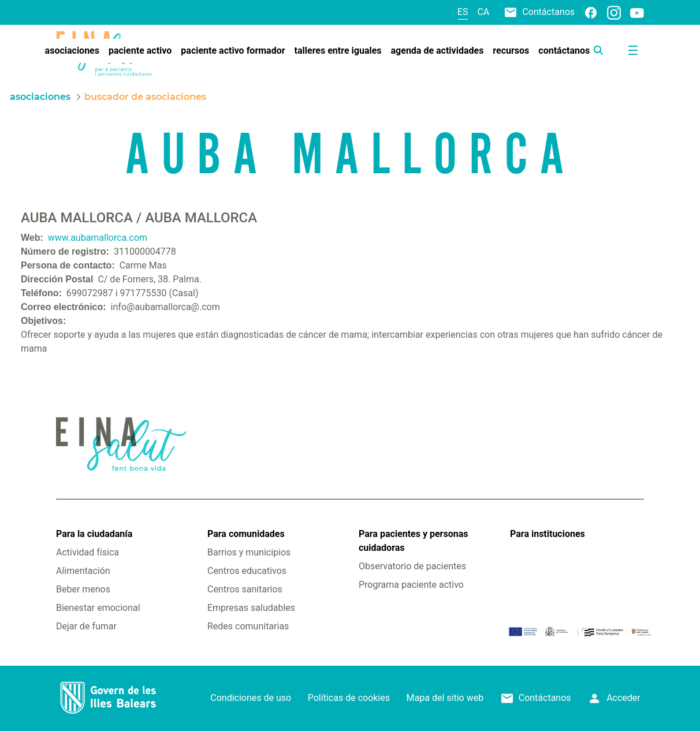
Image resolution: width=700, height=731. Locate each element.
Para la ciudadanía (94, 534)
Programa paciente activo (411, 585)
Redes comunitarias (248, 626)
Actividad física (87, 552)
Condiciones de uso (251, 698)
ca (483, 12)
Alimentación (83, 571)
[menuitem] (72, 51)
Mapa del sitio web (445, 698)
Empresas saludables (251, 608)
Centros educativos (247, 571)
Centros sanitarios (245, 589)
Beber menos (83, 589)
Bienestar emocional (98, 608)
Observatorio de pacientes (412, 566)
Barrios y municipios (249, 552)
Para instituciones (548, 534)
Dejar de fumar (86, 626)
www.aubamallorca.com (98, 238)
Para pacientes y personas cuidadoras (413, 541)
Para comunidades (246, 534)
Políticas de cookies (349, 698)
